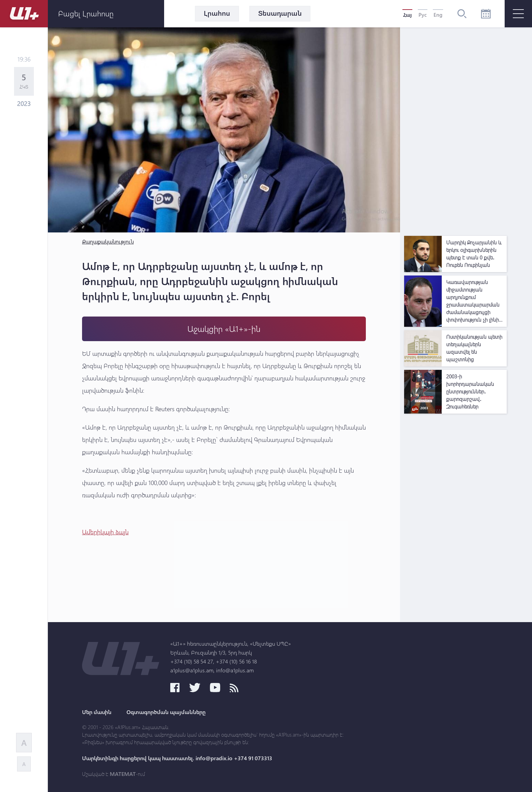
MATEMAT (123, 774)
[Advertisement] (455, 130)
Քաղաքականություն (108, 241)
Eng (438, 15)
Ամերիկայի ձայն (105, 532)
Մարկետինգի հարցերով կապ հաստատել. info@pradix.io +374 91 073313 (177, 758)
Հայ (407, 15)
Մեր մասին (97, 712)
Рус (423, 15)
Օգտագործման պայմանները (166, 712)
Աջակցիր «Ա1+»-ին (224, 329)
